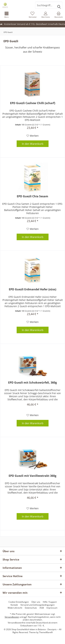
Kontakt (14, 605)
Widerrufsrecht (15, 608)
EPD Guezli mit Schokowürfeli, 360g (32, 383)
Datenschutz (31, 608)
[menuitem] (6, 15)
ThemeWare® (46, 632)
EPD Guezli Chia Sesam (32, 196)
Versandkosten (12, 617)
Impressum (52, 608)
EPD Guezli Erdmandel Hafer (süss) (32, 289)
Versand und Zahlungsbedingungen (38, 605)
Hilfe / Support (50, 602)
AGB (42, 608)
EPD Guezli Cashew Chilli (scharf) (33, 103)
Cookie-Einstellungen (19, 602)
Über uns (36, 602)
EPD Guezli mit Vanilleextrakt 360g (32, 476)
